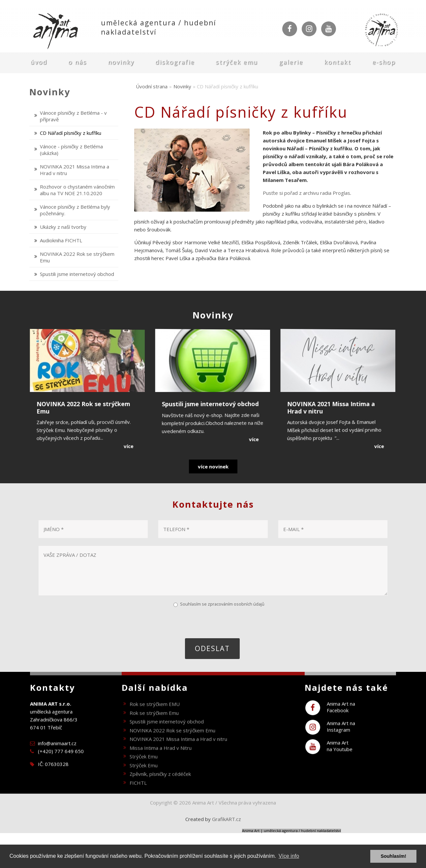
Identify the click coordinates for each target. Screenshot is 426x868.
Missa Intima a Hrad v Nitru (161, 759)
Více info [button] (289, 856)
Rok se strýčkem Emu (154, 724)
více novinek (213, 466)
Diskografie (175, 62)
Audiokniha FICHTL (61, 240)
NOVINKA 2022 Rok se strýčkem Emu (172, 742)
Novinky (121, 62)
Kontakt (338, 62)
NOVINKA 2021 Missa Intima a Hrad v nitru (178, 750)
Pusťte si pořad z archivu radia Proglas (306, 193)
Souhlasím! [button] (393, 856)
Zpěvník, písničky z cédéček (160, 785)
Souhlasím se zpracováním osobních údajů (222, 604)
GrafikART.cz (227, 830)
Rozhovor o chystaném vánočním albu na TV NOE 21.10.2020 (77, 190)
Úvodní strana (152, 86)
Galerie (291, 62)
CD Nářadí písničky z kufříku (71, 133)
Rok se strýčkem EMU (155, 715)
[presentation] (88, 622)
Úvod (39, 62)
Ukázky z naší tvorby (63, 227)
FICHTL (138, 794)
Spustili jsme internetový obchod (77, 274)
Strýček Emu (237, 62)
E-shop (384, 62)
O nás (77, 62)
